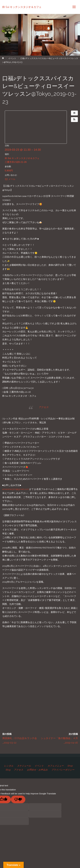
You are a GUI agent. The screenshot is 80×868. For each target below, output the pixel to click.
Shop (70, 766)
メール (10, 179)
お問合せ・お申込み (37, 770)
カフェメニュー (56, 766)
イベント (12, 58)
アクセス (44, 407)
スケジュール (24, 766)
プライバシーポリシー (63, 770)
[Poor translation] (18, 799)
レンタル (9, 766)
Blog (8, 770)
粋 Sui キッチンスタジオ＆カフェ (22, 7)
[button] (74, 120)
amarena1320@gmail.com (16, 489)
